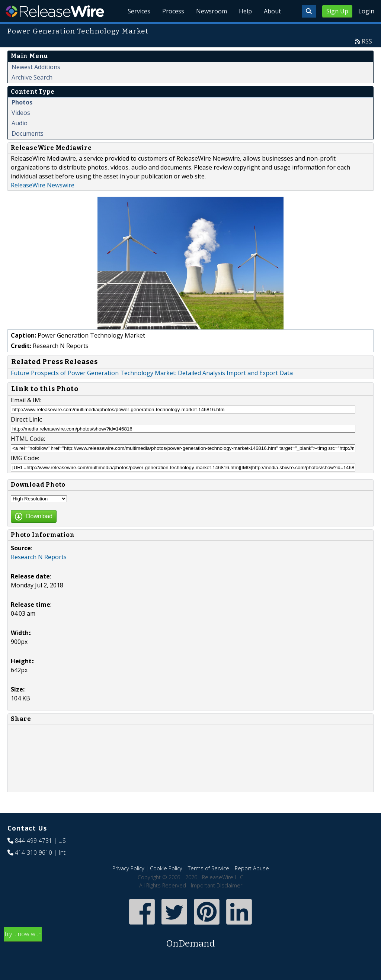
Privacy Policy (128, 868)
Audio (20, 123)
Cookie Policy (166, 868)
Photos (22, 102)
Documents (28, 133)
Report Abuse (252, 868)
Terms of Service (209, 868)
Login (366, 11)
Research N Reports (39, 557)
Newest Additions (36, 67)
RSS (367, 41)
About (272, 11)
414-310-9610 (33, 852)
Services (139, 11)
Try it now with (190, 940)
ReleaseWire (55, 11)
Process (173, 11)
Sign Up (337, 11)
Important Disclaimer (217, 885)
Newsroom (212, 11)
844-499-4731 (33, 841)
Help (245, 11)
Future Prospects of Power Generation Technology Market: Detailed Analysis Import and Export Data (152, 373)
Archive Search (32, 77)
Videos (21, 113)
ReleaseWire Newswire (43, 185)
